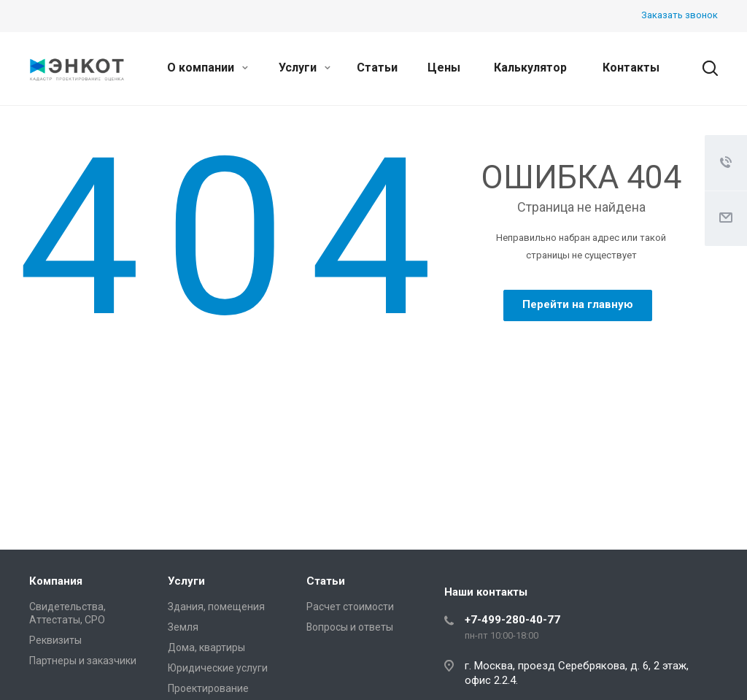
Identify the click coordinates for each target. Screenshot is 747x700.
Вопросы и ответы (350, 627)
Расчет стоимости (350, 607)
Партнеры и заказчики (83, 661)
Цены (444, 68)
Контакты (631, 68)
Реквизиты (55, 640)
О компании (208, 68)
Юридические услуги (218, 668)
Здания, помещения (216, 607)
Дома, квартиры (206, 647)
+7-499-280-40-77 (512, 620)
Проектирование (208, 688)
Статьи (377, 68)
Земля (183, 627)
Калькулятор (530, 68)
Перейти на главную (578, 304)
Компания (56, 581)
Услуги (305, 68)
